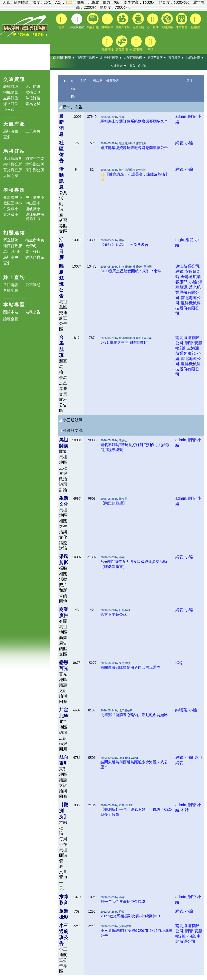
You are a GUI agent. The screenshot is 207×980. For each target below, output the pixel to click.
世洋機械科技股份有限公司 (188, 308)
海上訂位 (11, 104)
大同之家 (11, 176)
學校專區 (14, 190)
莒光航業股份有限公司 (188, 292)
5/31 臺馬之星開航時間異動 (124, 342)
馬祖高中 (11, 257)
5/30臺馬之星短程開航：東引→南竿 (131, 271)
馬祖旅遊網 (77, 21)
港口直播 (153, 21)
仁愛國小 (11, 209)
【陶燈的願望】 (114, 503)
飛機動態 (11, 92)
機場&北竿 (123, 21)
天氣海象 (14, 124)
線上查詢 (14, 277)
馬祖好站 (14, 151)
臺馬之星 (33, 104)
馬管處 (31, 246)
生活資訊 (136, 44)
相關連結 (14, 233)
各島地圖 (11, 290)
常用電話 (11, 285)
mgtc (180, 240)
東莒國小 (11, 215)
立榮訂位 (11, 98)
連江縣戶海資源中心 (35, 216)
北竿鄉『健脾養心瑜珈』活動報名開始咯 (134, 715)
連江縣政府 (13, 246)
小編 (189, 143)
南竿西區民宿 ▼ (88, 58)
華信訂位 (33, 98)
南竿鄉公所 (13, 164)
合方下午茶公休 (114, 614)
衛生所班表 (35, 240)
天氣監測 (122, 43)
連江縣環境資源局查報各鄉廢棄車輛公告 (134, 148)
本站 (185, 810)
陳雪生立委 (35, 158)
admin (181, 116)
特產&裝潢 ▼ (195, 58)
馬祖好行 (33, 251)
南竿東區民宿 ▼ (64, 58)
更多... (8, 137)
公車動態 (33, 285)
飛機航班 (107, 21)
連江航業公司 (187, 266)
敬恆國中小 (13, 203)
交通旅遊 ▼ (119, 66)
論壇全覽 (11, 319)
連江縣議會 (13, 158)
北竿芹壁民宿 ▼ (135, 58)
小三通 (9, 109)
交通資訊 (14, 79)
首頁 (61, 21)
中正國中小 (35, 197)
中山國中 (33, 203)
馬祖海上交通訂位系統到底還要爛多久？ (134, 121)
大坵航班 (33, 86)
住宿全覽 (182, 21)
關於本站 (11, 312)
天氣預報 (107, 44)
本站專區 (14, 304)
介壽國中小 (13, 197)
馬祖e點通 (12, 251)
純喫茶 (181, 710)
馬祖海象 (11, 131)
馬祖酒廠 (167, 21)
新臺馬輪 (138, 21)
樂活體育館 (35, 257)
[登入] (132, 66)
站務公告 (33, 312)
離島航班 (11, 86)
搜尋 (150, 44)
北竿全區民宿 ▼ (111, 58)
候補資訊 (33, 92)
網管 (192, 116)
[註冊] (142, 66)
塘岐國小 (33, 209)
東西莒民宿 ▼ (157, 58)
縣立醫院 (11, 240)
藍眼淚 (196, 21)
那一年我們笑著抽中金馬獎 (123, 901)
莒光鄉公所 (13, 170)
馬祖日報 (93, 21)
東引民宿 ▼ (176, 58)
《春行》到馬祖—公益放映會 (124, 244)
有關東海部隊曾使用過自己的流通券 (130, 667)
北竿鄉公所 (35, 164)
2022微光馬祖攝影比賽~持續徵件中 (130, 916)
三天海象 (33, 131)
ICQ (179, 663)
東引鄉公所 (35, 170)
